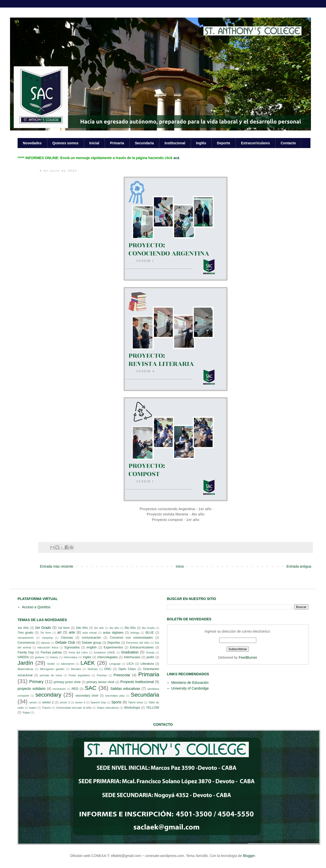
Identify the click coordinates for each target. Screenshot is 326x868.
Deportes (114, 643)
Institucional (175, 143)
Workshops (132, 708)
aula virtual (90, 633)
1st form (64, 628)
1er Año (23, 628)
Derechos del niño (138, 643)
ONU (108, 669)
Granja (150, 652)
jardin (150, 657)
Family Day (26, 652)
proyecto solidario (32, 689)
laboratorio (68, 664)
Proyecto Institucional (137, 682)
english (92, 647)
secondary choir (87, 696)
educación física (48, 647)
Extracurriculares (255, 143)
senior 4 (80, 702)
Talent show (136, 702)
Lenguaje (115, 664)
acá (176, 158)
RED (75, 689)
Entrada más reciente (57, 566)
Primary (36, 682)
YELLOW (153, 708)
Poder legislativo (79, 675)
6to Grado (148, 628)
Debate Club (65, 642)
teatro (33, 708)
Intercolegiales (107, 657)
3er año (99, 628)
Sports (116, 702)
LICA (130, 664)
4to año (114, 628)
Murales (76, 669)
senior (33, 702)
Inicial (94, 143)
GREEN (23, 657)
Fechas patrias (51, 652)
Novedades (32, 143)
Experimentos (113, 647)
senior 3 (65, 702)
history (54, 657)
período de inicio (51, 675)
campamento (26, 638)
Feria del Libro (78, 652)
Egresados (72, 647)
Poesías (102, 675)
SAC (91, 688)
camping (47, 638)
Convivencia (26, 643)
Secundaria (144, 143)
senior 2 (48, 702)
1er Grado (43, 628)
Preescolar (122, 675)
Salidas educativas (125, 689)
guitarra (40, 657)
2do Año (82, 628)
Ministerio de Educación (190, 683)
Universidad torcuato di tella (74, 708)
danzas (45, 643)
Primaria (117, 143)
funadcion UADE (104, 652)
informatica (71, 657)
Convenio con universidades (131, 638)
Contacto (288, 143)
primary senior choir (100, 682)
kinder (51, 664)
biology (135, 633)
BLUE (150, 633)
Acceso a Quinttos (36, 607)
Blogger (249, 856)
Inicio (180, 566)
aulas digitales (113, 633)
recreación (59, 689)
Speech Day (98, 702)
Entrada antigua (299, 566)
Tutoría (46, 708)
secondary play (115, 696)
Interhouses (132, 657)
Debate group (91, 643)
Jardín (25, 663)
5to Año (130, 628)
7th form (46, 633)
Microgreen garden (52, 669)
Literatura (147, 664)
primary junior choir (67, 682)
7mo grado (25, 633)
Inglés (201, 143)
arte (72, 632)
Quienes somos (65, 143)
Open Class (127, 669)
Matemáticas (25, 669)
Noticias (93, 669)
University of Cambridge (190, 688)
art (59, 632)
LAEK (88, 663)
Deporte (224, 143)
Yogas (26, 712)
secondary (48, 695)
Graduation (130, 652)
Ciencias (67, 638)
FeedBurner (248, 657)
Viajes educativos (108, 708)
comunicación (91, 638)
